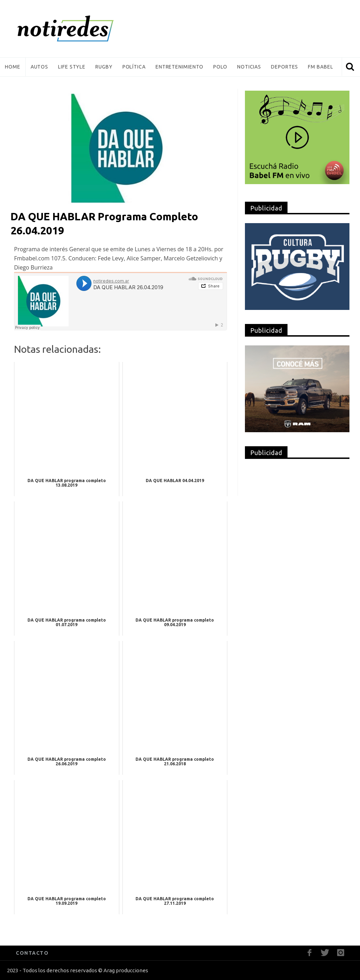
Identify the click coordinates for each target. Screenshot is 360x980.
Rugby (104, 67)
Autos (40, 67)
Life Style (72, 67)
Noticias (249, 67)
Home (13, 67)
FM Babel (320, 67)
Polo (220, 67)
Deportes (285, 67)
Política (134, 67)
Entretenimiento (180, 67)
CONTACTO (32, 953)
